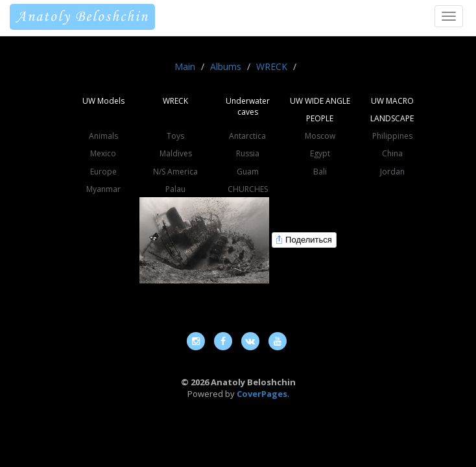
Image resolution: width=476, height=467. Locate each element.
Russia (248, 153)
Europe (103, 172)
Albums (226, 66)
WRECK (272, 66)
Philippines (392, 136)
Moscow (320, 136)
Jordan (392, 172)
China (392, 153)
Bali (320, 172)
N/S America (175, 172)
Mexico (103, 153)
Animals (103, 136)
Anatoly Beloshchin (82, 17)
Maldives (176, 153)
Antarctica (247, 136)
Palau (175, 189)
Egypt (320, 153)
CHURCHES (248, 189)
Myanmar (103, 189)
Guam (248, 172)
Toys (175, 136)
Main (185, 66)
